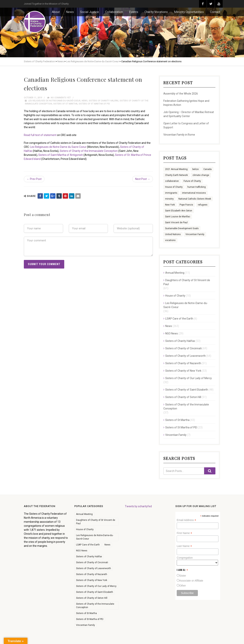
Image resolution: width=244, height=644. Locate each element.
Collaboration (114, 12)
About (56, 12)
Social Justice (89, 12)
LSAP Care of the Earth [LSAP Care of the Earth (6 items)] (88, 545)
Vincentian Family (176, 435)
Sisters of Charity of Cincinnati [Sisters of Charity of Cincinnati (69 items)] (92, 562)
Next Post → (143, 179)
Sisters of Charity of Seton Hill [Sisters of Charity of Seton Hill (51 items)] (92, 598)
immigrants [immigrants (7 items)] (171, 193)
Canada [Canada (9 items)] (207, 169)
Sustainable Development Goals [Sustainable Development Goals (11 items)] (182, 228)
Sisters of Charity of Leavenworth (185, 356)
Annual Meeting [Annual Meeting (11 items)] (84, 514)
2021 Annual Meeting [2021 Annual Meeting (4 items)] (176, 169)
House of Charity (175, 296)
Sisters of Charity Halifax (104, 101)
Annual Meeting (175, 273)
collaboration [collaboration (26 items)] (172, 181)
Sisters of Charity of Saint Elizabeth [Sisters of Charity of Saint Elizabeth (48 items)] (95, 592)
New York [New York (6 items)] (170, 205)
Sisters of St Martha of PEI (94, 104)
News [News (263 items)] (107, 545)
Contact (215, 12)
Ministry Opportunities (189, 12)
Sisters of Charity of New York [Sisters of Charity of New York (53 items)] (92, 580)
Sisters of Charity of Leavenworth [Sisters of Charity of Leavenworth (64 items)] (94, 568)
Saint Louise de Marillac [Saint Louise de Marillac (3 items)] (178, 217)
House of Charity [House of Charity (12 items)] (174, 187)
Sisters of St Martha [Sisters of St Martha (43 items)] (86, 613)
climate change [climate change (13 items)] (201, 175)
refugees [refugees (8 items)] (203, 205)
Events (134, 12)
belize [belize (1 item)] (195, 169)
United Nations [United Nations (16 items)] (173, 234)
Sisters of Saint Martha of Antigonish (61, 155)
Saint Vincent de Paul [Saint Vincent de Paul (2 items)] (176, 222)
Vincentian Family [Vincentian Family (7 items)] (85, 625)
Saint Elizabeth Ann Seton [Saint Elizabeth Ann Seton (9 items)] (179, 211)
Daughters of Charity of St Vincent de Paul (187, 282)
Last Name (184, 546)
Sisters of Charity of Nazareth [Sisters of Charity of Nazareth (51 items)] (92, 574)
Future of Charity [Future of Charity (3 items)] (192, 181)
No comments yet (59, 98)
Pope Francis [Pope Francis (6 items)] (186, 205)
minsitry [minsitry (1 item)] (169, 199)
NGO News (172, 333)
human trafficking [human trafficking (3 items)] (197, 187)
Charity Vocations (156, 12)
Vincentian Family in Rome (179, 135)
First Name (184, 533)
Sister (183, 576)
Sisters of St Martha (65, 104)
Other (183, 586)
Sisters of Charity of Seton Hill (183, 397)
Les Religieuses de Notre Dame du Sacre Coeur (58, 147)
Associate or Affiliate (191, 581)
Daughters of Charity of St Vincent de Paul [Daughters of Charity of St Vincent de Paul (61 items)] (96, 522)
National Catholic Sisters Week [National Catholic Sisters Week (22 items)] (195, 199)
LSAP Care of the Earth (179, 319)
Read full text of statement (40, 135)
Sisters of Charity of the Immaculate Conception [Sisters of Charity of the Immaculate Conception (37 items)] (95, 606)
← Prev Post (34, 179)
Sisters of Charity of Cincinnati (183, 348)
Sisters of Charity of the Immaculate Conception (89, 151)
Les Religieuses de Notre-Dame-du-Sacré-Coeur (54, 101)
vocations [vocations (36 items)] (170, 240)
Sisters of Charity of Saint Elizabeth (187, 390)
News (70, 12)
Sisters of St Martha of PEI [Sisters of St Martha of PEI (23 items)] (90, 619)
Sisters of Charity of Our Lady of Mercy (189, 378)
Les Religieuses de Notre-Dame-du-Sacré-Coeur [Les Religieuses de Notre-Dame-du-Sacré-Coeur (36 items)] (95, 537)
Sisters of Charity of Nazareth (183, 363)
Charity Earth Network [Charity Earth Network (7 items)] (176, 175)
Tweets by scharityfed (138, 506)
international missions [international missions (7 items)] (194, 193)
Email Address (186, 520)
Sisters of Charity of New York (183, 371)
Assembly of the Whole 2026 (181, 94)
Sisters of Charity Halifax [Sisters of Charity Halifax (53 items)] (89, 557)
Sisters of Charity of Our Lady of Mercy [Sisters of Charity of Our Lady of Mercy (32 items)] (96, 586)
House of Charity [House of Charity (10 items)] (85, 529)
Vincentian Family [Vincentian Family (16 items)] (195, 234)
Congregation (185, 558)
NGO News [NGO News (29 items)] (82, 551)
